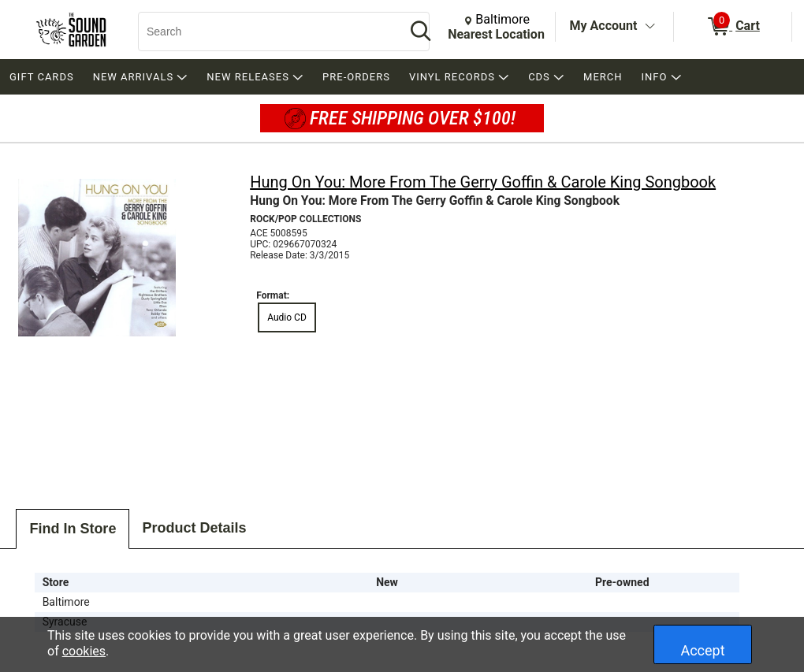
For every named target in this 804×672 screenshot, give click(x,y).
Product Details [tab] (194, 528)
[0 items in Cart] (733, 27)
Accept (702, 650)
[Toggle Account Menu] (650, 27)
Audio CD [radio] (287, 317)
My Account (604, 26)
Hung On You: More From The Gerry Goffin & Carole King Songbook (483, 182)
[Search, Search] (264, 32)
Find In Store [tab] (73, 529)
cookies (84, 651)
